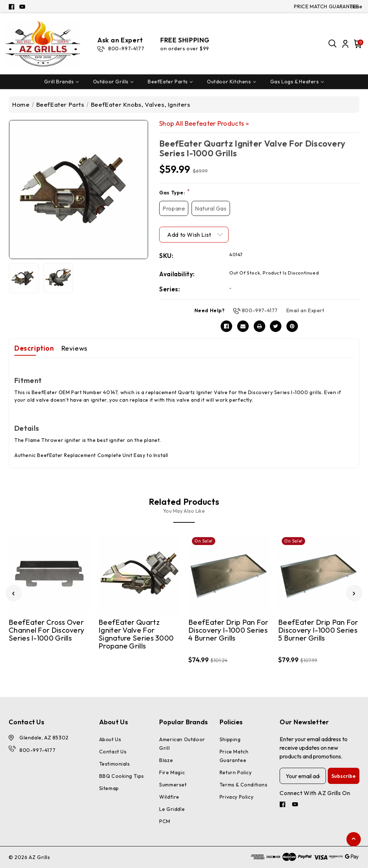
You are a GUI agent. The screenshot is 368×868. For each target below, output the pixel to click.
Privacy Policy (236, 797)
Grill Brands (61, 82)
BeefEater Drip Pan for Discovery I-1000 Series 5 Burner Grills (318, 630)
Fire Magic (172, 772)
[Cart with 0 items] (357, 44)
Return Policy (236, 772)
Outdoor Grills (113, 82)
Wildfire (169, 797)
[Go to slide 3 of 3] (14, 593)
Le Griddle (172, 809)
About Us (110, 739)
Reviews (74, 348)
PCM (165, 821)
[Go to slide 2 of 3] (354, 593)
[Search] (333, 44)
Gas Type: (175, 192)
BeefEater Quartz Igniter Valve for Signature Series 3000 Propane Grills (136, 634)
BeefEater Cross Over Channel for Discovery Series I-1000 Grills (46, 630)
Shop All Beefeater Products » (204, 123)
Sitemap (109, 788)
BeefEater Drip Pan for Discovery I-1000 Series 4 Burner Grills (228, 630)
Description (34, 348)
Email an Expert (305, 310)
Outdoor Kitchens (231, 82)
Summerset (173, 785)
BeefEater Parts (170, 82)
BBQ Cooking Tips (122, 776)
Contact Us (113, 752)
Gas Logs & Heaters (297, 82)
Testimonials (115, 764)
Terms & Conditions (244, 785)
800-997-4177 (260, 310)
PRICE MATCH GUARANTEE (326, 6)
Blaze (166, 760)
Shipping (230, 739)
